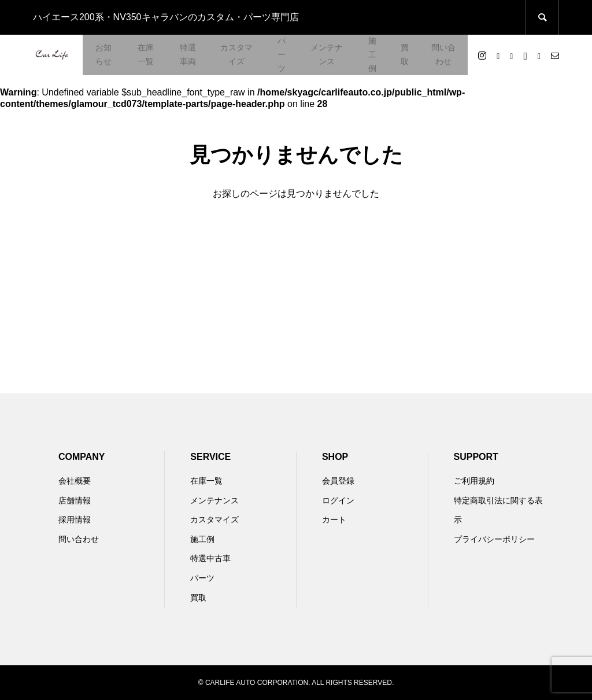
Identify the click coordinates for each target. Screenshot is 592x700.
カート (334, 520)
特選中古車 (210, 558)
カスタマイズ (236, 54)
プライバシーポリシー (494, 539)
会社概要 (75, 481)
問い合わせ (443, 54)
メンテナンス (327, 54)
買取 (405, 54)
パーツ (282, 54)
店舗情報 (75, 500)
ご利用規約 (474, 481)
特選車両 (188, 54)
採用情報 (75, 520)
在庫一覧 (146, 54)
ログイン (338, 500)
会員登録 (338, 481)
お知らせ (103, 54)
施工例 (372, 54)
